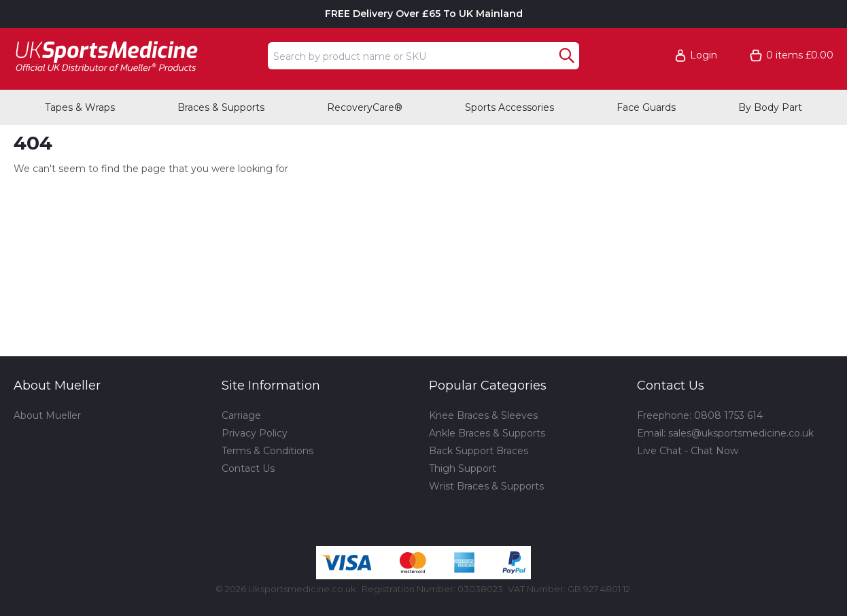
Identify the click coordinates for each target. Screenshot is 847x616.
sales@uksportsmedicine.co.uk (741, 433)
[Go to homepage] (137, 55)
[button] (702, 55)
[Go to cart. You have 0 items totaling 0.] (792, 55)
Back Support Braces (479, 451)
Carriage (241, 415)
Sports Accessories (509, 107)
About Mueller (47, 415)
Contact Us (248, 468)
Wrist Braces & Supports (486, 486)
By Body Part (770, 107)
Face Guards (646, 107)
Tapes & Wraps (80, 107)
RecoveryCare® (365, 107)
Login (704, 55)
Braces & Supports (221, 107)
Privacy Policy (255, 433)
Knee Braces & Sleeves (483, 415)
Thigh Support (463, 468)
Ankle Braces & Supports (487, 433)
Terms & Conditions (267, 451)
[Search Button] (567, 56)
